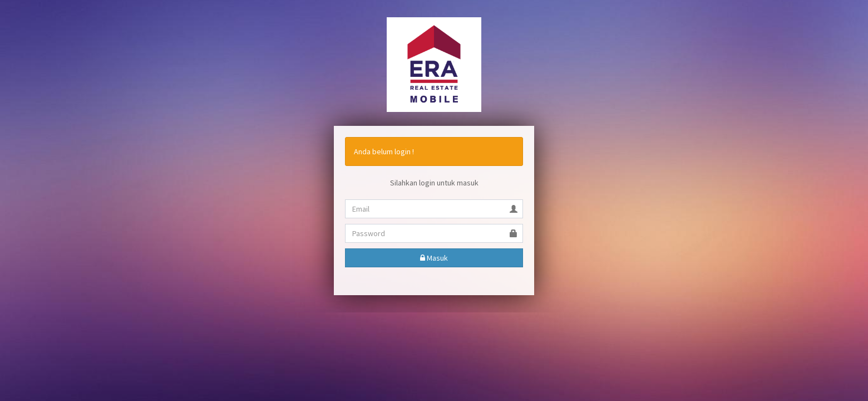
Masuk (434, 258)
